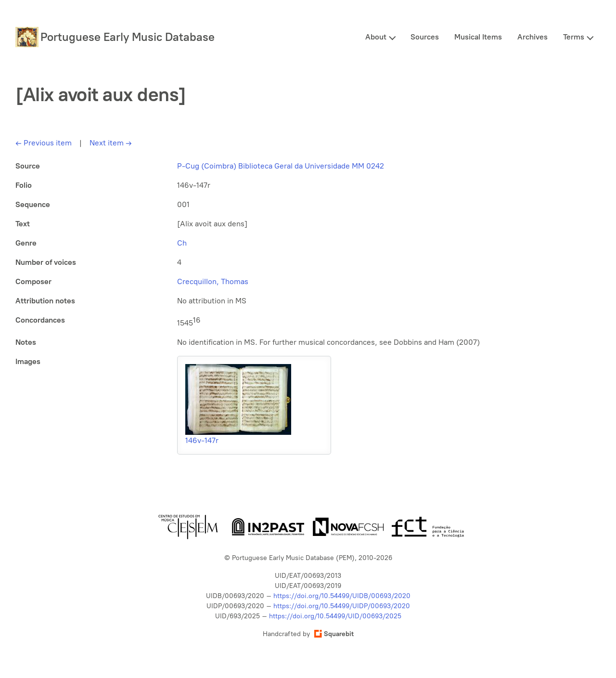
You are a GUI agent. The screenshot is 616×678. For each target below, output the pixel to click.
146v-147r (202, 440)
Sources (425, 37)
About (376, 37)
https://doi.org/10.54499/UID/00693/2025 (335, 616)
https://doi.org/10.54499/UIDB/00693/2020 (342, 596)
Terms (574, 37)
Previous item (44, 143)
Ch (182, 243)
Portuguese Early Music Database (128, 37)
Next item (111, 143)
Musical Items (478, 37)
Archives (533, 37)
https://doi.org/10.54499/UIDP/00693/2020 (342, 606)
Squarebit (334, 634)
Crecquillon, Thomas (213, 281)
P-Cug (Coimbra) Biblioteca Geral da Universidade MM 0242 (281, 166)
